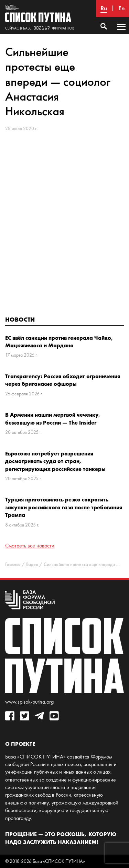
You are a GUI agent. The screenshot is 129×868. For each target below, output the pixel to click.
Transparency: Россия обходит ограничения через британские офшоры (63, 380)
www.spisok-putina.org (29, 702)
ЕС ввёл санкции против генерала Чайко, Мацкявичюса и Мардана (59, 342)
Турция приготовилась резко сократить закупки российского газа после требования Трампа (64, 507)
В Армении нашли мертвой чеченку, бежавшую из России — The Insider (53, 418)
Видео (32, 564)
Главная (13, 564)
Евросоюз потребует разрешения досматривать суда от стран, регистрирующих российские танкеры (55, 461)
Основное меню (121, 33)
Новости (20, 319)
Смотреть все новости (30, 546)
